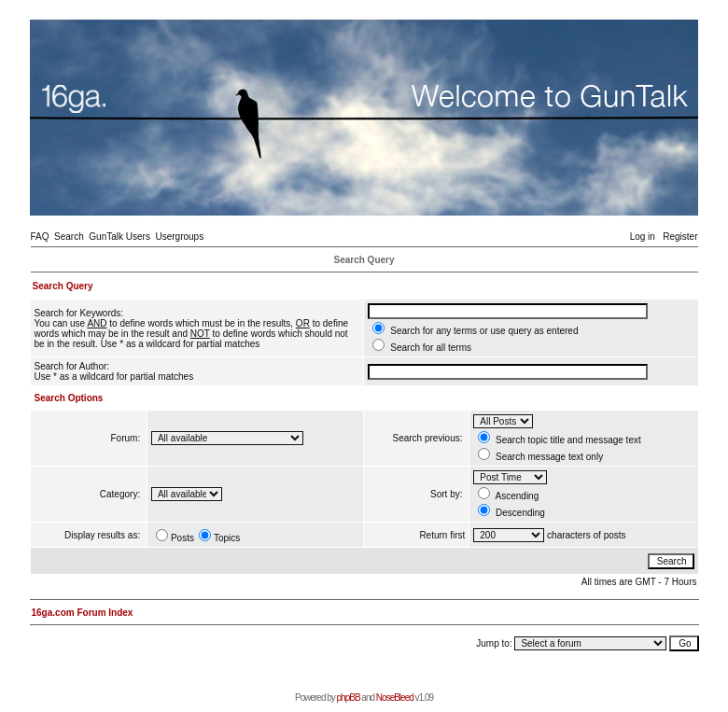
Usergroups (179, 237)
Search (69, 237)
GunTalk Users (119, 237)
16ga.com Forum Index (83, 613)
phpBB (349, 698)
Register (680, 237)
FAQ (40, 237)
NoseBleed (395, 698)
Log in (643, 237)
